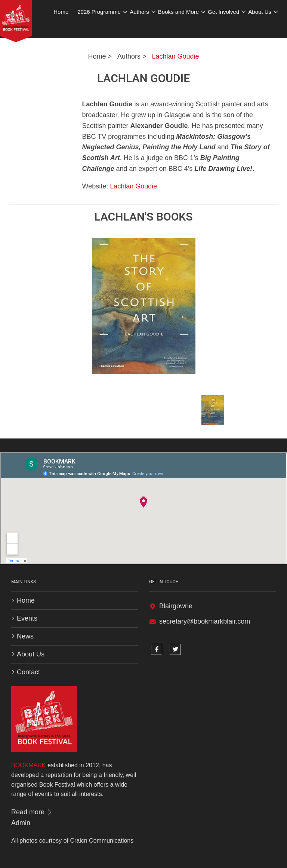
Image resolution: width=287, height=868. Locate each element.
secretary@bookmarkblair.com (205, 621)
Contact (28, 672)
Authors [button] (139, 12)
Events (27, 618)
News (25, 636)
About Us (31, 654)
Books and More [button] (178, 12)
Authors (129, 56)
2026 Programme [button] (99, 12)
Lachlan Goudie (175, 56)
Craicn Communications (102, 841)
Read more (32, 812)
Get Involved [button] (223, 12)
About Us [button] (260, 12)
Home (97, 56)
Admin (21, 823)
